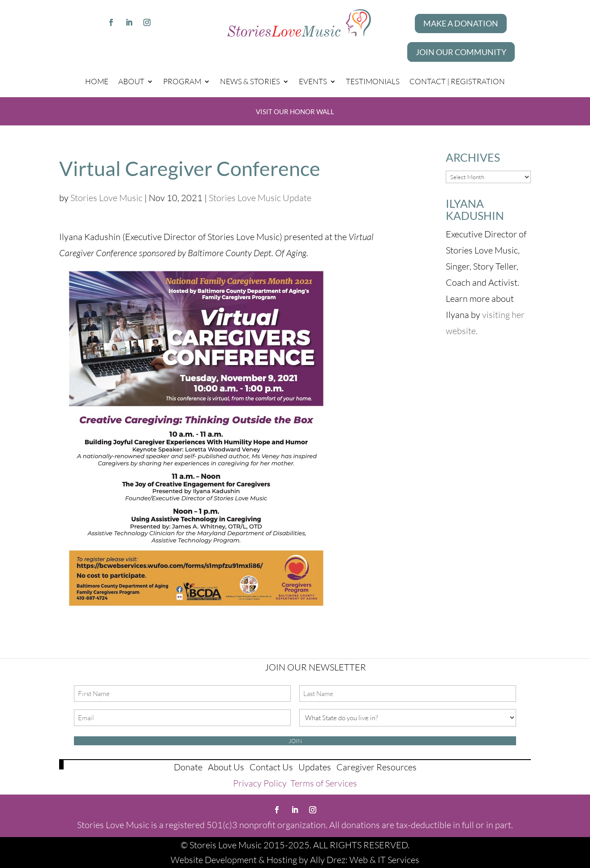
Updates (315, 767)
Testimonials (373, 81)
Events (313, 81)
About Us (226, 767)
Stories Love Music (106, 198)
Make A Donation (461, 23)
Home (97, 81)
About (131, 81)
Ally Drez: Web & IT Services (365, 860)
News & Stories (250, 81)
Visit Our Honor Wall (295, 112)
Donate (188, 767)
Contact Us (271, 767)
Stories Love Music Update (260, 198)
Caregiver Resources (377, 767)
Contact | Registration (457, 81)
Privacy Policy (260, 783)
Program (182, 81)
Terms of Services (324, 783)
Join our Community (461, 52)
